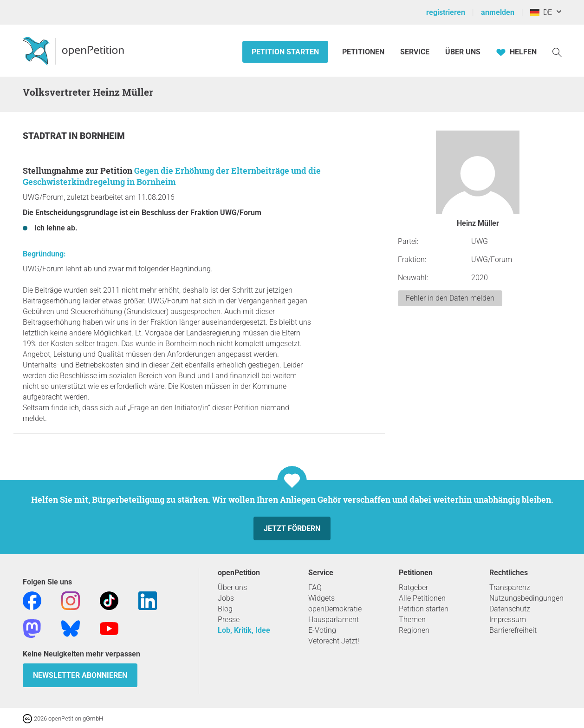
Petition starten (285, 52)
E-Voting (322, 630)
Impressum (508, 620)
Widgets (321, 598)
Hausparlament (334, 620)
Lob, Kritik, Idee (244, 630)
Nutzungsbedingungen (526, 598)
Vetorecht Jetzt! (334, 641)
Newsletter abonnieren (80, 675)
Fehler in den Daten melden (450, 298)
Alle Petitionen (422, 598)
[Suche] (557, 52)
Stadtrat (46, 136)
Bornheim (102, 136)
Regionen (414, 630)
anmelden (498, 12)
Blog (225, 609)
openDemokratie (335, 609)
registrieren (446, 12)
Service (415, 52)
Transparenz (510, 587)
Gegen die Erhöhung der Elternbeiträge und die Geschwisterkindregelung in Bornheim (172, 176)
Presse (229, 620)
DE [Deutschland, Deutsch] (541, 12)
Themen (412, 620)
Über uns (232, 587)
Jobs (226, 598)
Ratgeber (413, 587)
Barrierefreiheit (513, 630)
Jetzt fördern (292, 528)
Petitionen (364, 52)
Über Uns (463, 52)
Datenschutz (510, 609)
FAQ (315, 587)
